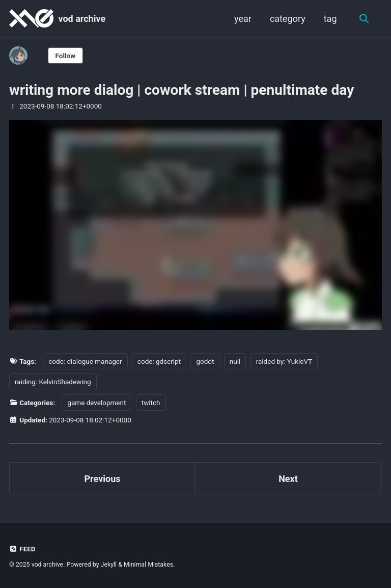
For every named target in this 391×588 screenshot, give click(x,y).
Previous (103, 479)
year (243, 19)
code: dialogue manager (85, 361)
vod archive (82, 19)
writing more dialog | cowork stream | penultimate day (181, 90)
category (288, 19)
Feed (22, 549)
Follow (66, 56)
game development (96, 403)
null (235, 361)
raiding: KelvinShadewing (53, 382)
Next (288, 479)
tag (330, 19)
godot (205, 361)
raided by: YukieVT (284, 361)
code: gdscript (159, 361)
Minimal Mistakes (148, 565)
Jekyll (109, 565)
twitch (151, 403)
